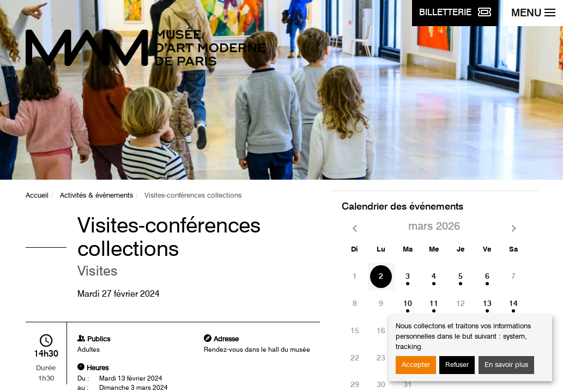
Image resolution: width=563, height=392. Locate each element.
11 (434, 304)
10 (408, 304)
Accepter (416, 365)
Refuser (457, 365)
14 (513, 304)
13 (487, 304)
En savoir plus (506, 365)
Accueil (37, 196)
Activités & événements (96, 196)
